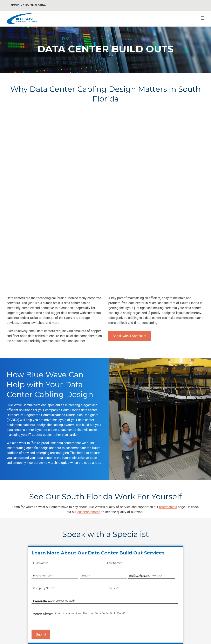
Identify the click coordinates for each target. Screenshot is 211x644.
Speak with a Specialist (130, 238)
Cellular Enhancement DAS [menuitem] (115, 616)
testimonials (168, 409)
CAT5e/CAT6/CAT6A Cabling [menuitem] (27, 572)
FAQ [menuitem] (146, 614)
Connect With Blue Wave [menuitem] (156, 597)
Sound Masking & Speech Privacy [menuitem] (114, 582)
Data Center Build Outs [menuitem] (23, 587)
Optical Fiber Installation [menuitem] (24, 580)
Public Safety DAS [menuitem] (109, 608)
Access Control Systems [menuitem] (69, 596)
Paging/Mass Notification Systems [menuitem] (69, 587)
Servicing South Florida (28, 5)
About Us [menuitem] (182, 580)
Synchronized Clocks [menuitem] (111, 572)
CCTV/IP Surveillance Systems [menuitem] (66, 575)
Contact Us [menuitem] (183, 572)
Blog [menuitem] (147, 572)
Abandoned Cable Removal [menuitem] (26, 602)
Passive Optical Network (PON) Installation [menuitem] (24, 612)
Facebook (187, 604)
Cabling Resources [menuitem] (156, 580)
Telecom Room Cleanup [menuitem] (24, 595)
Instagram (187, 619)
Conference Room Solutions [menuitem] (116, 592)
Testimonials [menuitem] (152, 607)
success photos (89, 414)
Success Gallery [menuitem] (154, 587)
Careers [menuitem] (181, 587)
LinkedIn (186, 611)
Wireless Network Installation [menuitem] (116, 623)
